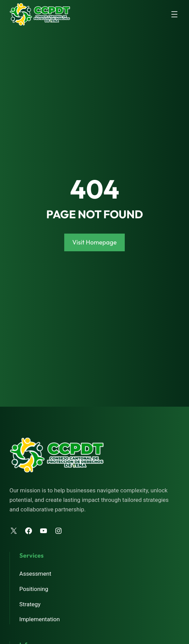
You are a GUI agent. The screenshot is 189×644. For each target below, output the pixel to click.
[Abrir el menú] (174, 14)
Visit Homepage (95, 242)
